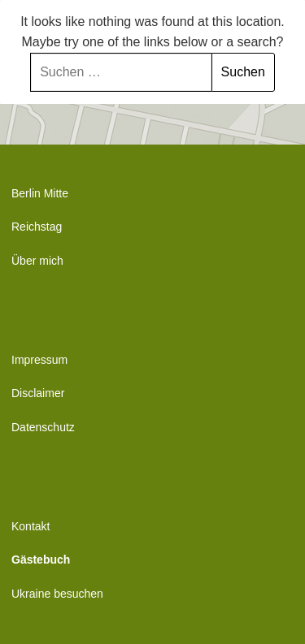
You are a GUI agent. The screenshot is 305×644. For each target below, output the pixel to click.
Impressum (39, 360)
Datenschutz (43, 427)
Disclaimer (38, 393)
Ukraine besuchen (57, 594)
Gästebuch (41, 560)
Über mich (37, 261)
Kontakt (30, 526)
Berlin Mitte (40, 193)
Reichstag (37, 227)
